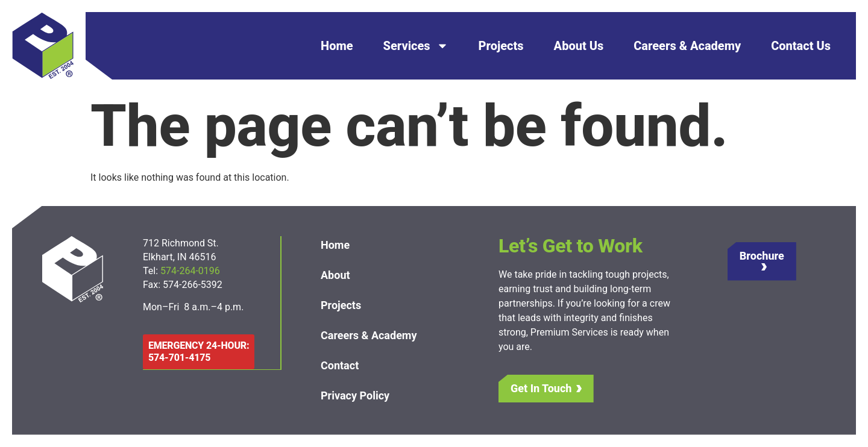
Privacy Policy (355, 395)
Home (337, 46)
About (335, 275)
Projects (501, 46)
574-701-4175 (179, 358)
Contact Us (801, 46)
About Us (579, 46)
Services (416, 46)
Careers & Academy (687, 46)
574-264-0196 (191, 271)
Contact (340, 365)
